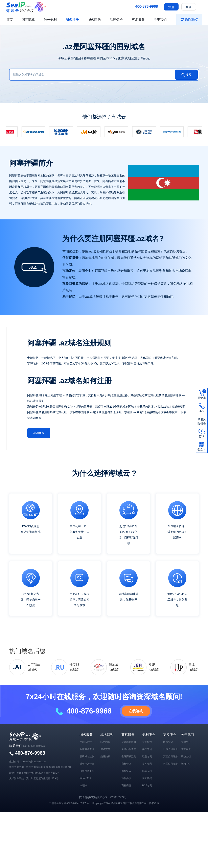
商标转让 (126, 764)
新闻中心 (186, 764)
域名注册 (72, 20)
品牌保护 (116, 20)
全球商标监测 (129, 756)
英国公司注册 (170, 756)
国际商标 (28, 20)
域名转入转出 (87, 764)
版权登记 (168, 742)
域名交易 (105, 749)
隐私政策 (154, 803)
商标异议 (126, 778)
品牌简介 (186, 742)
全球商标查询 (129, 749)
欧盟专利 (147, 756)
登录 (189, 7)
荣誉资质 (186, 749)
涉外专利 (50, 20)
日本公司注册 (170, 749)
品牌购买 (105, 756)
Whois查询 (85, 778)
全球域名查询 (87, 749)
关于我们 (160, 20)
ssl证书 (84, 785)
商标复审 (126, 771)
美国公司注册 (170, 764)
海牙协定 (147, 778)
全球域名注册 (87, 742)
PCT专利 (147, 785)
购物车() (189, 20)
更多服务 (138, 20)
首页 (9, 20)
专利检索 (147, 742)
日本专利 (147, 764)
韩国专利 (147, 771)
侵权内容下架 (87, 771)
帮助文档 (186, 756)
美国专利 (147, 749)
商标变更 (126, 785)
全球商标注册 (129, 742)
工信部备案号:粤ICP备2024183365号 (69, 803)
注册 (171, 7)
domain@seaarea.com (34, 761)
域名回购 (94, 20)
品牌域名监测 (87, 756)
